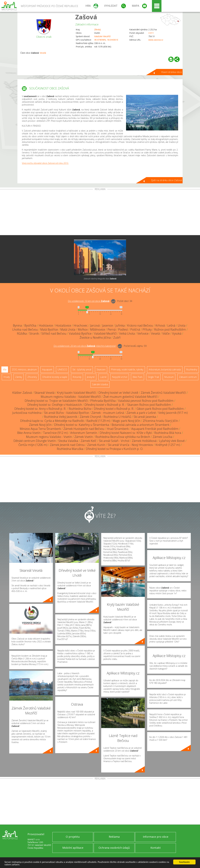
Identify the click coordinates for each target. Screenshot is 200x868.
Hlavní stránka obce (171, 72)
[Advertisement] (100, 213)
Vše (5, 370)
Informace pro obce (156, 837)
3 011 (151, 33)
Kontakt (156, 848)
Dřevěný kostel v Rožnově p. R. (105, 405)
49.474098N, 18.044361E (106, 40)
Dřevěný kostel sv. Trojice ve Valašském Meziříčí (56, 401)
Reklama (114, 837)
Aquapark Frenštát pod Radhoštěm (155, 429)
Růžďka (22, 333)
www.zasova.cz (156, 40)
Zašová (86, 17)
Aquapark (47, 370)
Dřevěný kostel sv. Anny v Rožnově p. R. (40, 409)
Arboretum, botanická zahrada (165, 370)
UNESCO (62, 370)
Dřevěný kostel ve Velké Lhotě (118, 393)
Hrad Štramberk (118, 429)
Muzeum (169, 377)
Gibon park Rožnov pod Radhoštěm (160, 409)
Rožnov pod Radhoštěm (170, 329)
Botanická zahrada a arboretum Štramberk (140, 425)
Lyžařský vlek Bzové (172, 441)
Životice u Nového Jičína (95, 337)
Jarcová (95, 325)
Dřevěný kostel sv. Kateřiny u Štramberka (82, 425)
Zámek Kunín (96, 445)
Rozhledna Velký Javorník (61, 417)
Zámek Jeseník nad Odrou (67, 445)
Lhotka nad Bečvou (25, 329)
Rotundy (77, 377)
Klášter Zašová (22, 393)
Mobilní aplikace (73, 848)
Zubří (117, 337)
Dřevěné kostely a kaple (55, 377)
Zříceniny (32, 377)
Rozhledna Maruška (70, 449)
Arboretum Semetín (84, 433)
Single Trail (153, 377)
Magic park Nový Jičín (126, 421)
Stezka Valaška (68, 441)
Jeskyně (91, 377)
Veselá (43, 53)
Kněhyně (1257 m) (168, 445)
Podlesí (123, 329)
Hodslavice (46, 325)
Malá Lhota (68, 329)
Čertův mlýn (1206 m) (33, 445)
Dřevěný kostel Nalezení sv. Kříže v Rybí (126, 433)
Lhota (182, 325)
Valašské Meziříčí (102, 36)
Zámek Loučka (162, 437)
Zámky (19, 377)
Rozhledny (192, 370)
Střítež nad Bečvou (54, 333)
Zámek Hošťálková (144, 441)
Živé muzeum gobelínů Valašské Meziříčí (130, 397)
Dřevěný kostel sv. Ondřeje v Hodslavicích (55, 405)
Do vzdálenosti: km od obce (89, 301)
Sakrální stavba (100, 384)
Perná (112, 329)
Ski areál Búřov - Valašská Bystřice (66, 413)
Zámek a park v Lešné (141, 413)
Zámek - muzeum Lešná (108, 413)
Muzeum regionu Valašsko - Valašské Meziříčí (71, 397)
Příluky (147, 329)
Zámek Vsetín (84, 437)
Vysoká (177, 333)
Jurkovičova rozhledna (27, 413)
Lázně (103, 377)
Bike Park (137, 377)
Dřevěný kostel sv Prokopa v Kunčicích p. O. (115, 449)
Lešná (171, 325)
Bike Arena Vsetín (29, 433)
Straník (34, 333)
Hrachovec (81, 325)
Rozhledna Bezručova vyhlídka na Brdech (123, 437)
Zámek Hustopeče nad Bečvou (84, 429)
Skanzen (101, 370)
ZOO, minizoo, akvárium (24, 370)
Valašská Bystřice (80, 333)
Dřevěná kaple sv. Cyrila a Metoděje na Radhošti (52, 421)
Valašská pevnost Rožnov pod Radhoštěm (146, 401)
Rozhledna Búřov (80, 409)
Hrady (7, 377)
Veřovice (143, 333)
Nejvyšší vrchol (120, 377)
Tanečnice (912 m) (55, 433)
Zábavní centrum (188, 377)
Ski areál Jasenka (145, 417)
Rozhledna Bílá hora (168, 433)
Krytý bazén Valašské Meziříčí (76, 393)
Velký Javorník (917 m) (173, 413)
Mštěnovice (98, 329)
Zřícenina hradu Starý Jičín (160, 421)
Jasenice (108, 325)
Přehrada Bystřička (103, 401)
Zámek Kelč (89, 441)
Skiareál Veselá (44, 393)
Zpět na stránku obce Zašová (166, 180)
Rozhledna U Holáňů (117, 417)
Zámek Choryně (90, 417)
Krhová (160, 325)
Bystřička (30, 325)
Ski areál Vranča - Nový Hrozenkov (130, 445)
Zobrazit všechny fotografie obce (100, 279)
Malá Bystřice (49, 329)
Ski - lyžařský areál (82, 370)
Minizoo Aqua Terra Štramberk (40, 429)
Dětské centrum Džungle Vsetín (35, 441)
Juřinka (120, 325)
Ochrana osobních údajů (114, 848)
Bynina (17, 325)
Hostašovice (63, 325)
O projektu (73, 837)
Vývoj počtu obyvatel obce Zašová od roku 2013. (45, 163)
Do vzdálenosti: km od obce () (85, 346)
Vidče (166, 333)
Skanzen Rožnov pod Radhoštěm (149, 405)
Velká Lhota (127, 333)
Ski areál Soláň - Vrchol (114, 441)
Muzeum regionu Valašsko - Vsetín (49, 437)
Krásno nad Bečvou (140, 325)
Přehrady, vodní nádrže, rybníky (127, 370)
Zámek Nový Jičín (40, 425)
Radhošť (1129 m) (98, 421)
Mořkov (83, 329)
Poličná (135, 329)
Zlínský (97, 29)
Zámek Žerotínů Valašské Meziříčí (163, 393)
